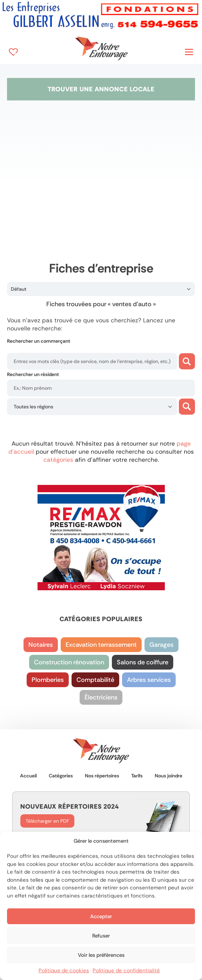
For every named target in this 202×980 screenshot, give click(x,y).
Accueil (28, 776)
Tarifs (137, 776)
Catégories (61, 776)
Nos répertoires (102, 776)
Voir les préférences (101, 955)
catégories (59, 460)
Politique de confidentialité (126, 971)
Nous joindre (169, 776)
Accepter (101, 916)
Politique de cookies (64, 971)
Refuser (101, 936)
